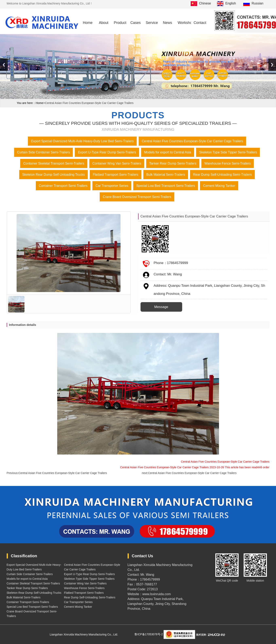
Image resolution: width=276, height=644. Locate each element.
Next (272, 65)
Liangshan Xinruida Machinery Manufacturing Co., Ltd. (84, 634)
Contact (200, 23)
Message (161, 307)
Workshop (184, 23)
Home (88, 23)
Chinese (205, 3)
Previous (4, 65)
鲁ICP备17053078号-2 (149, 634)
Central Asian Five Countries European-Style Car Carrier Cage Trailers (63, 473)
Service (152, 23)
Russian (258, 3)
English (231, 3)
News (168, 23)
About (104, 23)
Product (120, 23)
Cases (136, 23)
